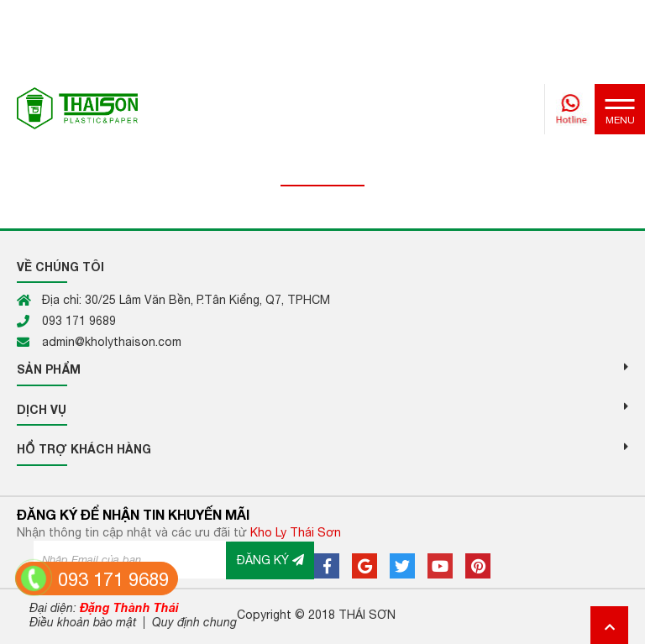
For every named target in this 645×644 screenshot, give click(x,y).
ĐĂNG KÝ (270, 560)
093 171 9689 (113, 579)
